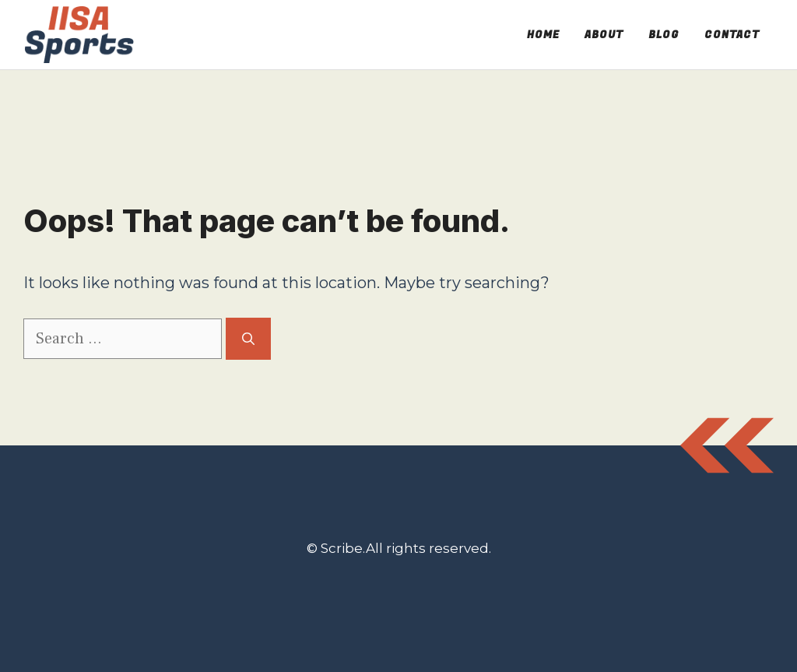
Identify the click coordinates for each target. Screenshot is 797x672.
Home (543, 35)
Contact (732, 35)
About (604, 35)
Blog (664, 35)
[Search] (248, 339)
